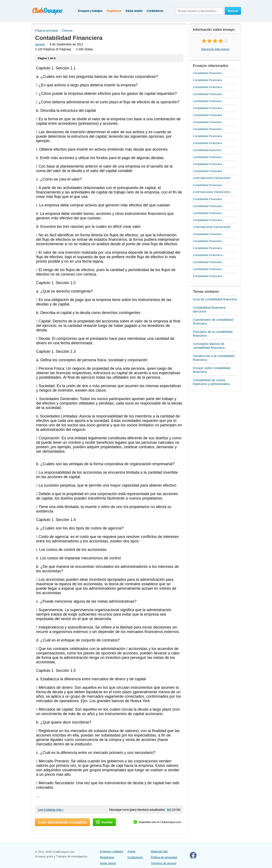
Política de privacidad (164, 857)
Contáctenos (155, 11)
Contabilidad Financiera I (208, 255)
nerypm (40, 44)
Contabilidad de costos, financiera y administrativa (211, 382)
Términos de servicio (164, 863)
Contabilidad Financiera (208, 73)
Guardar (104, 822)
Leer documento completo (62, 822)
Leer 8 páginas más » (51, 810)
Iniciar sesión (134, 11)
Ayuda (131, 851)
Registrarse (114, 11)
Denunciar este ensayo (215, 49)
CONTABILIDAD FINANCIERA (212, 178)
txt (169, 810)
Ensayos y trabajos (90, 11)
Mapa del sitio (159, 851)
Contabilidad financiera (207, 150)
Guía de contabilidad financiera (215, 299)
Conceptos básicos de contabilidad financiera (209, 346)
